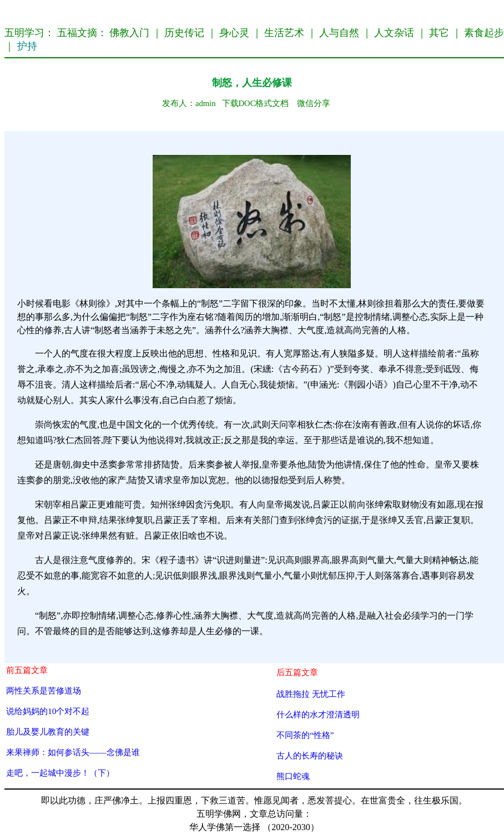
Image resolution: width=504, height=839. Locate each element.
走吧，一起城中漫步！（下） (60, 773)
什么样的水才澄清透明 (318, 714)
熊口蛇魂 (293, 776)
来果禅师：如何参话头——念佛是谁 (73, 752)
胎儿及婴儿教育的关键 (48, 732)
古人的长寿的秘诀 (310, 755)
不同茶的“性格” (305, 735)
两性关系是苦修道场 (44, 690)
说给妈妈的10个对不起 (48, 711)
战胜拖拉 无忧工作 (311, 694)
